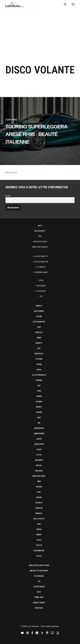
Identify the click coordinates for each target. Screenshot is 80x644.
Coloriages (39, 576)
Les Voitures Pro (41, 262)
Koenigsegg (39, 428)
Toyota (39, 545)
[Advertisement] (40, 34)
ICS (41, 296)
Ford (39, 391)
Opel (39, 492)
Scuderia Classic (41, 272)
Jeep (39, 418)
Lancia (39, 439)
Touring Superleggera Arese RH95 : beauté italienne (36, 134)
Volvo (39, 556)
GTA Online (41, 291)
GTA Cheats (41, 286)
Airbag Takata (39, 603)
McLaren (39, 471)
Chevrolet (39, 354)
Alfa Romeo (39, 311)
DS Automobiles (39, 375)
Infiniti (39, 407)
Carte (40, 226)
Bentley (39, 332)
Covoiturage (39, 587)
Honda (39, 396)
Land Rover (39, 444)
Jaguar (39, 412)
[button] (73, 4)
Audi (39, 327)
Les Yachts (41, 267)
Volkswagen (39, 551)
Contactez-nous (40, 242)
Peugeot (39, 503)
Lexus (39, 450)
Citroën (39, 359)
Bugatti (39, 343)
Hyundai (39, 402)
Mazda (39, 465)
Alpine (39, 316)
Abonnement (40, 231)
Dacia (39, 370)
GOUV (39, 592)
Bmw (39, 338)
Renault (39, 513)
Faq (40, 236)
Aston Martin (39, 322)
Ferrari (39, 380)
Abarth (39, 306)
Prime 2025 (39, 597)
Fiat (39, 386)
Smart (39, 535)
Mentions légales (40, 247)
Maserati (39, 460)
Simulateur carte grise (39, 565)
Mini (39, 481)
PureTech (39, 608)
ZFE (39, 581)
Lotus (39, 455)
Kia (39, 423)
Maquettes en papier (39, 571)
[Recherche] (64, 4)
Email (8, 196)
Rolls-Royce (39, 519)
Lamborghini (39, 434)
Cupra (39, 364)
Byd (39, 348)
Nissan (39, 487)
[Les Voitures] (15, 4)
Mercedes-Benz (39, 476)
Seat (39, 524)
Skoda (39, 529)
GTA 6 (41, 280)
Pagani (39, 497)
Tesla (39, 540)
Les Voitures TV (41, 256)
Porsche (39, 508)
